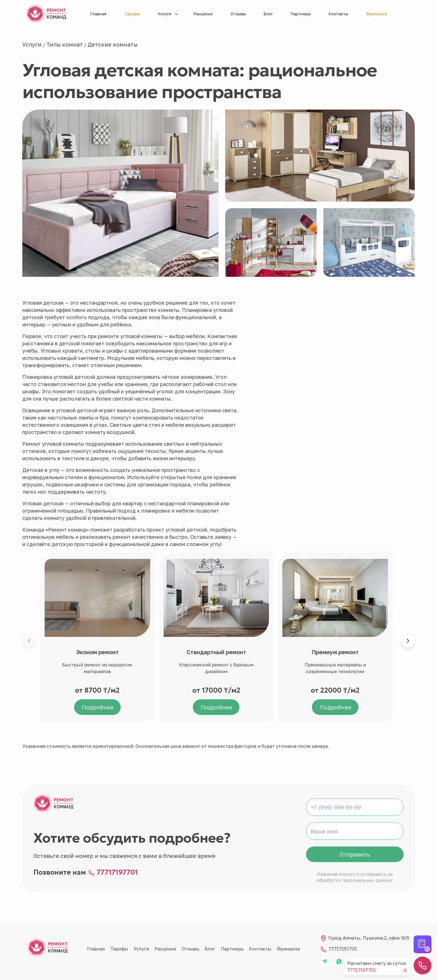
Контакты (338, 14)
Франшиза (376, 14)
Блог (268, 14)
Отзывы (238, 14)
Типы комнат (65, 44)
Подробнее (98, 707)
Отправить (355, 854)
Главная (98, 14)
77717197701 (117, 872)
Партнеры (301, 14)
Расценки (203, 14)
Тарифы (132, 14)
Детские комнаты (113, 44)
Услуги (165, 14)
